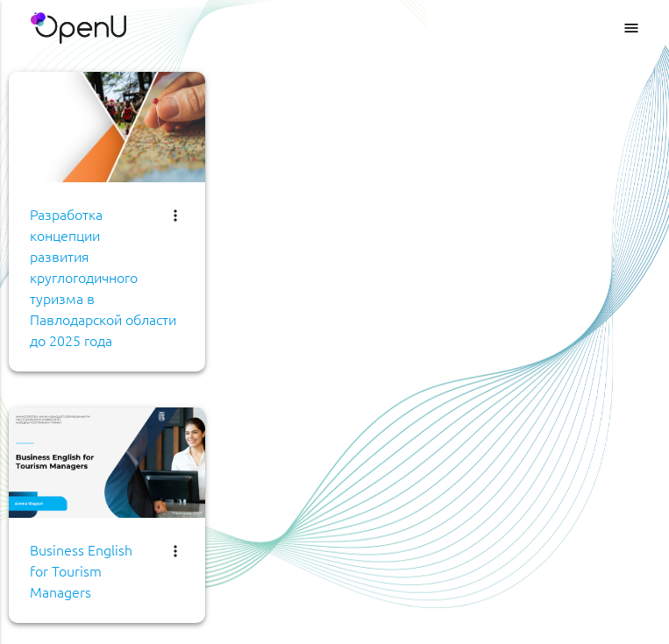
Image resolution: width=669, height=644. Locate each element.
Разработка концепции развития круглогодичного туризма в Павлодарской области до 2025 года (103, 277)
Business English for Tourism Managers (81, 570)
